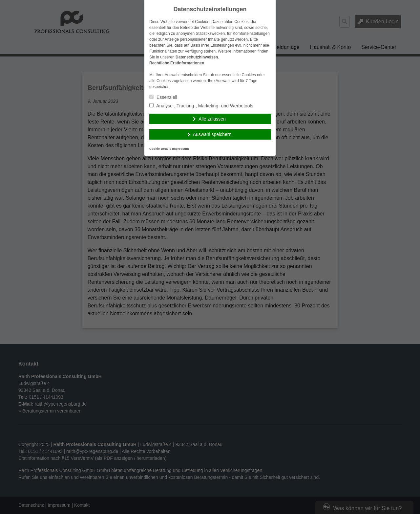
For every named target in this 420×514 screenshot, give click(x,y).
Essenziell (163, 97)
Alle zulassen (212, 119)
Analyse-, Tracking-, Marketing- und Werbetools (201, 106)
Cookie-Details (160, 149)
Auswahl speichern (212, 134)
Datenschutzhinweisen (197, 57)
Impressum (180, 149)
